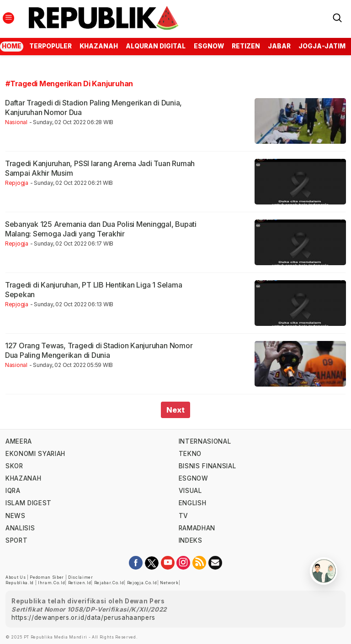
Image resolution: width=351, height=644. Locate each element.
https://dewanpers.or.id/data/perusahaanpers (83, 618)
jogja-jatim (322, 46)
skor (14, 466)
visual (190, 491)
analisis (20, 528)
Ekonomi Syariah (35, 454)
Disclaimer (81, 577)
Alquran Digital (156, 46)
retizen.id (80, 583)
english (193, 503)
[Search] (337, 17)
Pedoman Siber (47, 577)
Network (169, 583)
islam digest (29, 503)
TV (183, 516)
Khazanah (99, 46)
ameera (19, 441)
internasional (205, 441)
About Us (16, 577)
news (16, 516)
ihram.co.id (51, 583)
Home (12, 46)
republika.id (20, 583)
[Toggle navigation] (8, 18)
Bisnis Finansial (207, 466)
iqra (13, 491)
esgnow (209, 46)
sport (16, 540)
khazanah (23, 478)
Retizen (246, 46)
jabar (279, 46)
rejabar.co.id (109, 583)
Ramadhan (197, 528)
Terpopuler (51, 46)
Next (175, 410)
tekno (190, 454)
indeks (191, 540)
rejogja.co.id (142, 583)
